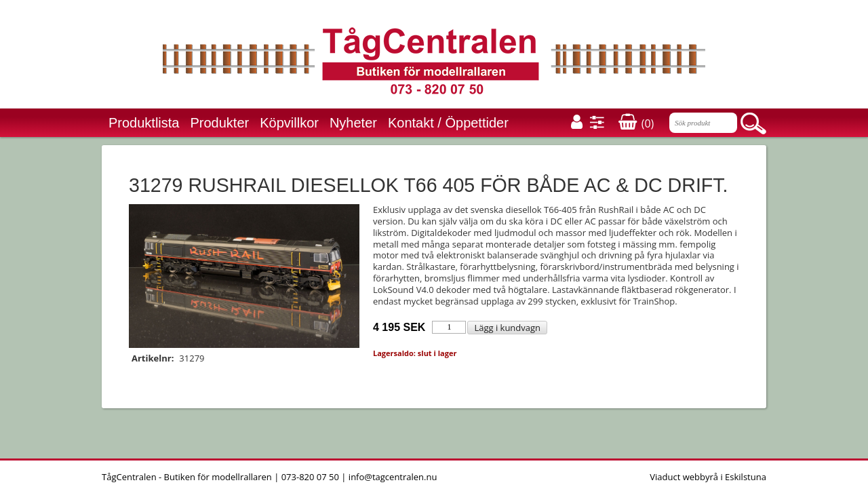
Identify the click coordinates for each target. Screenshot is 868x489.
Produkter (220, 123)
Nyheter (353, 123)
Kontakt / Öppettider (448, 123)
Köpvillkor (289, 123)
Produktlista (144, 123)
